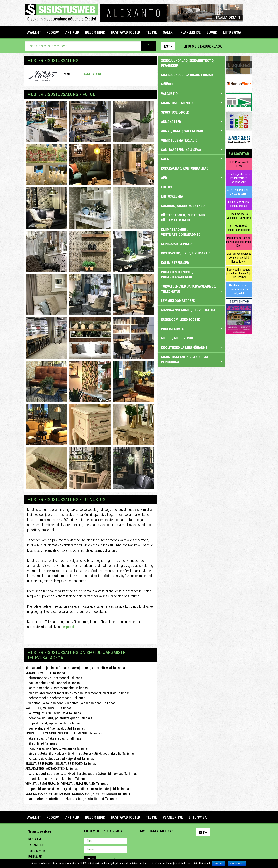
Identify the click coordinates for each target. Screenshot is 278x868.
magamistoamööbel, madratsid (48, 693)
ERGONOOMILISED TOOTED (181, 319)
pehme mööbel (37, 698)
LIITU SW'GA (232, 32)
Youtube (248, 46)
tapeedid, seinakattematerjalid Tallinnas (101, 789)
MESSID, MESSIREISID (177, 338)
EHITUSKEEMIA (192, 196)
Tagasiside (36, 845)
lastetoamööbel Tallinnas (70, 688)
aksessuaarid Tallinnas (65, 738)
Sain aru (219, 863)
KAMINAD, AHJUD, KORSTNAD (183, 206)
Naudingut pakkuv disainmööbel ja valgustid (239, 289)
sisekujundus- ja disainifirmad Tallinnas (97, 668)
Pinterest (231, 46)
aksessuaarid (36, 738)
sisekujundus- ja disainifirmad (46, 668)
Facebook (239, 46)
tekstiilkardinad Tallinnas (70, 779)
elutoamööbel (36, 678)
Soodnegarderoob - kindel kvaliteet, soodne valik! (239, 178)
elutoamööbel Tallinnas (66, 678)
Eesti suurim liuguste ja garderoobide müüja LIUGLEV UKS (239, 274)
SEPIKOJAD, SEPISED (176, 244)
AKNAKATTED (35, 768)
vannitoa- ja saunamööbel (45, 703)
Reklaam (35, 839)
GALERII (169, 32)
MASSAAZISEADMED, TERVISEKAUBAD (189, 310)
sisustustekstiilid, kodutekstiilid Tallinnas (105, 753)
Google (178, 841)
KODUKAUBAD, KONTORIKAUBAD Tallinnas (101, 794)
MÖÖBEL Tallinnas (52, 673)
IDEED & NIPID (95, 32)
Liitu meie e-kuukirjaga (203, 46)
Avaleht (34, 32)
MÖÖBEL (31, 673)
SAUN (192, 159)
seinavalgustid (37, 728)
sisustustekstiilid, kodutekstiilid (50, 753)
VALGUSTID (33, 708)
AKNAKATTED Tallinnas (62, 768)
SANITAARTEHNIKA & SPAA (192, 150)
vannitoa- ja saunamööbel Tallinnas (91, 703)
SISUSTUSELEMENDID (41, 733)
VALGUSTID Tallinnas (57, 708)
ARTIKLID (72, 32)
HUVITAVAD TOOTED (126, 32)
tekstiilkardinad (38, 779)
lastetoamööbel (38, 688)
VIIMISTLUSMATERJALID (42, 784)
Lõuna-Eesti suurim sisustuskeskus (239, 204)
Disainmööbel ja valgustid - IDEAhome (239, 216)
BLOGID (212, 32)
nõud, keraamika (38, 748)
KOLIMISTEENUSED (175, 263)
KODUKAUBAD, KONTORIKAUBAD (48, 794)
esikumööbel (36, 683)
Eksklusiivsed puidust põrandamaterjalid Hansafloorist (239, 258)
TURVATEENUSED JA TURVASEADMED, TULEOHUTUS (192, 289)
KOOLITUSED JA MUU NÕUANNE (192, 348)
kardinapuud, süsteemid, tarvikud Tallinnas (107, 774)
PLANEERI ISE (190, 32)
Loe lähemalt (237, 863)
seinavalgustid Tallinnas (68, 728)
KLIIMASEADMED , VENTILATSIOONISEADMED (181, 232)
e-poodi (69, 627)
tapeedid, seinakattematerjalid (48, 789)
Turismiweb (37, 851)
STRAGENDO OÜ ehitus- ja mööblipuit (239, 228)
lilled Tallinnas (47, 743)
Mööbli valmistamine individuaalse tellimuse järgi (239, 242)
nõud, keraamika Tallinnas (71, 748)
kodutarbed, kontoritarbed (45, 799)
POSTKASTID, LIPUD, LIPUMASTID (186, 253)
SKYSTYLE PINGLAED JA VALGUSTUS (239, 192)
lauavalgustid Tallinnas (65, 713)
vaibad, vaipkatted (39, 758)
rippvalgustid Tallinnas (65, 723)
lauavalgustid (36, 713)
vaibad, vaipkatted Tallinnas (75, 758)
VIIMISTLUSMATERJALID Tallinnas (85, 784)
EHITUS (192, 187)
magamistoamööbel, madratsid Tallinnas (102, 693)
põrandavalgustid (39, 718)
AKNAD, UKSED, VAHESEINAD (192, 131)
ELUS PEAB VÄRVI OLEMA (239, 164)
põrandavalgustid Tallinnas (74, 718)
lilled (30, 743)
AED (192, 178)
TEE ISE (151, 32)
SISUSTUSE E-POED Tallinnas (76, 764)
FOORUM (53, 32)
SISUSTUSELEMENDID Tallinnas (80, 733)
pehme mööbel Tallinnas (68, 698)
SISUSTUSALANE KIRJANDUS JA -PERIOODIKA (192, 359)
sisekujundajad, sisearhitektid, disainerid (188, 63)
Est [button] (168, 46)
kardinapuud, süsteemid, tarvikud (50, 774)
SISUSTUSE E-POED (39, 764)
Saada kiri (93, 74)
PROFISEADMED (192, 329)
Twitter (169, 841)
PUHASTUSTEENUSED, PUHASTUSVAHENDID (177, 275)
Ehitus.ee (35, 857)
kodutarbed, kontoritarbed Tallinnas (92, 799)
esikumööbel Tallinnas (64, 683)
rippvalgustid (36, 723)
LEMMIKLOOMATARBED (178, 301)
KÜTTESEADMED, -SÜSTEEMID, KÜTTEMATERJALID (183, 218)
